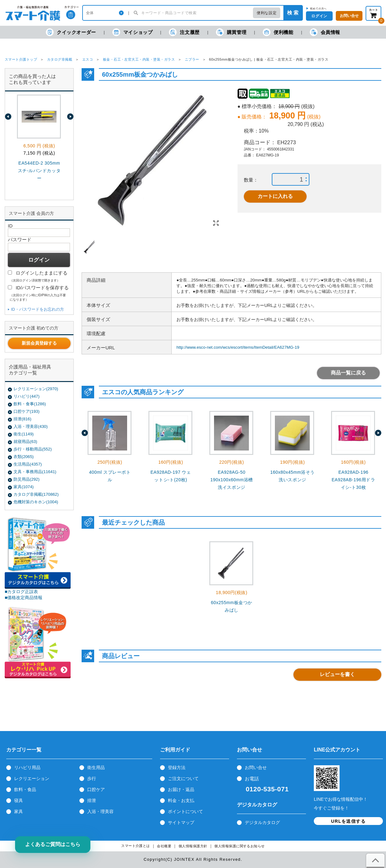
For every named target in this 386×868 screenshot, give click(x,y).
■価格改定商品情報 (24, 598)
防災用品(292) (27, 479)
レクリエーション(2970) (36, 389)
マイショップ (133, 32)
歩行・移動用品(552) (33, 449)
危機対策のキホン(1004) (36, 502)
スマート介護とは (136, 846)
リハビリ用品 (27, 767)
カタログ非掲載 (60, 59)
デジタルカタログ (262, 822)
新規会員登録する (39, 343)
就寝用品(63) (25, 442)
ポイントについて (185, 811)
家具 (19, 811)
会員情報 (325, 32)
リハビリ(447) (27, 396)
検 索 (293, 13)
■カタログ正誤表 (21, 592)
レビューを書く (337, 674)
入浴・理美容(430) (31, 426)
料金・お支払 (181, 800)
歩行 (92, 778)
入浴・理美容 (100, 811)
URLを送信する (348, 821)
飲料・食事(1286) (30, 404)
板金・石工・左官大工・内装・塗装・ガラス (139, 59)
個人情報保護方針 (193, 846)
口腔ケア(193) (27, 411)
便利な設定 (267, 13)
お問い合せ (256, 767)
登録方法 (177, 767)
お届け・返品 (181, 789)
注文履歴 (184, 32)
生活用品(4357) (28, 464)
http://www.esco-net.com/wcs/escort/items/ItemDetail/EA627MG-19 (238, 347)
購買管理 (231, 32)
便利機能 (278, 32)
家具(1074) (24, 487)
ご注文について (183, 778)
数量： (251, 180)
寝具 (19, 800)
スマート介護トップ (21, 59)
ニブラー (192, 59)
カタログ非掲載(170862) (36, 494)
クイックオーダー (71, 32)
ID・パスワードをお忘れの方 (38, 309)
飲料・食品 (25, 789)
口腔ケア (96, 789)
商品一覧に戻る (348, 373)
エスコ (88, 59)
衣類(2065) (24, 457)
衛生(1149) (24, 434)
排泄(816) (22, 419)
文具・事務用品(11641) (35, 472)
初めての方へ (318, 8)
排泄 (92, 800)
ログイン (319, 16)
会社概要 (164, 846)
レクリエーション (32, 778)
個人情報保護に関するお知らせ (240, 846)
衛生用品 (96, 767)
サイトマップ (181, 822)
